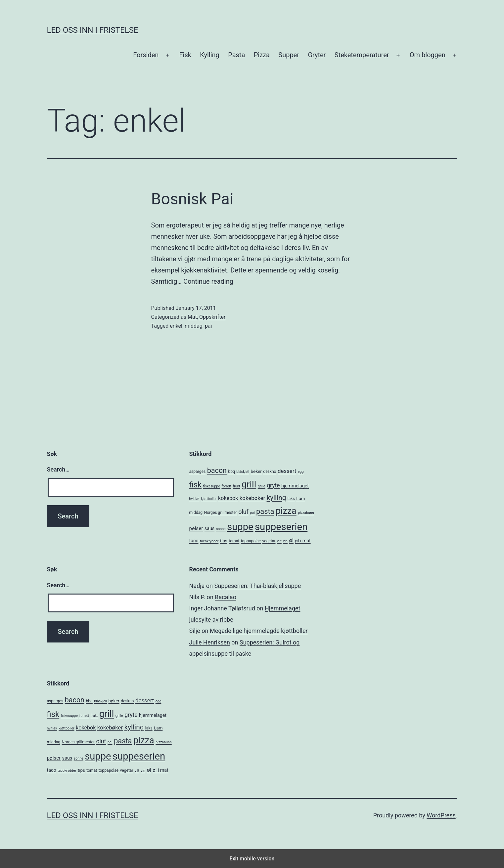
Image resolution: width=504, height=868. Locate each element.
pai (208, 326)
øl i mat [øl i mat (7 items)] (303, 541)
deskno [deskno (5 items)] (270, 472)
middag (194, 326)
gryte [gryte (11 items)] (273, 485)
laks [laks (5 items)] (291, 499)
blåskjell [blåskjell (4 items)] (243, 472)
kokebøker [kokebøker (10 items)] (252, 498)
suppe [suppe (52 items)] (240, 527)
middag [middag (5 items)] (196, 513)
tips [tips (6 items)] (224, 541)
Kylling (210, 55)
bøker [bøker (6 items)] (256, 471)
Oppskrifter (212, 317)
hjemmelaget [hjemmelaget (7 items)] (295, 486)
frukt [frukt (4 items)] (236, 486)
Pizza (262, 55)
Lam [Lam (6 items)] (300, 498)
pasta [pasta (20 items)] (265, 511)
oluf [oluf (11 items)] (244, 512)
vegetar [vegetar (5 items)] (269, 541)
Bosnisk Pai (192, 199)
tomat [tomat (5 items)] (234, 541)
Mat (192, 317)
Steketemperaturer (362, 55)
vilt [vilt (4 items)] (279, 541)
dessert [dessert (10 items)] (287, 471)
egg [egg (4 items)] (301, 472)
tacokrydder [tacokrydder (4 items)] (209, 541)
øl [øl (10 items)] (291, 540)
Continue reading (208, 281)
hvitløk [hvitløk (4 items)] (194, 499)
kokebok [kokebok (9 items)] (228, 498)
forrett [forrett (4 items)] (226, 486)
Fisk (185, 55)
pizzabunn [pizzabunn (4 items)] (306, 513)
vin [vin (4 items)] (285, 541)
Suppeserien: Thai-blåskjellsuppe (258, 586)
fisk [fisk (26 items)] (196, 485)
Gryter (317, 55)
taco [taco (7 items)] (194, 541)
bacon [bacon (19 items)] (217, 470)
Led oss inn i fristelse (93, 30)
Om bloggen (428, 55)
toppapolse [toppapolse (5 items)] (251, 541)
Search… (58, 469)
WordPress (441, 815)
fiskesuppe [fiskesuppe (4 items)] (212, 486)
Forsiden (146, 55)
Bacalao (226, 597)
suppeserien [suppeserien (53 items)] (281, 527)
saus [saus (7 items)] (209, 528)
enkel (176, 326)
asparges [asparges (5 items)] (198, 472)
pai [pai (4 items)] (252, 513)
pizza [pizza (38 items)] (286, 511)
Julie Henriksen (210, 642)
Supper (289, 55)
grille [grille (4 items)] (262, 486)
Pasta (236, 55)
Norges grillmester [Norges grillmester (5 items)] (221, 513)
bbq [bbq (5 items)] (231, 472)
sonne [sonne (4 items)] (221, 529)
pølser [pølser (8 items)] (196, 528)
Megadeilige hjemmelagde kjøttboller (259, 631)
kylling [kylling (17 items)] (276, 498)
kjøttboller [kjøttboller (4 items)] (209, 499)
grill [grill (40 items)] (249, 484)
